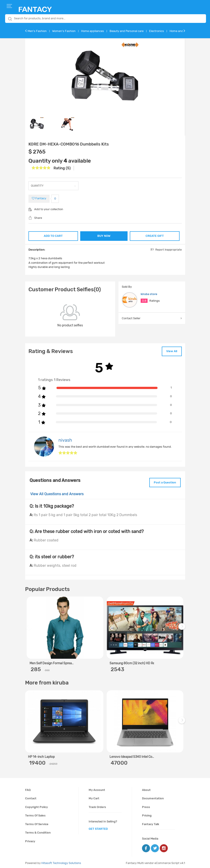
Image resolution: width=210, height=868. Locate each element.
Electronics (157, 31)
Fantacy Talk (151, 823)
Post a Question (164, 481)
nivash (65, 439)
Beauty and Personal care (127, 31)
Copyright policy (36, 805)
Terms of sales (35, 814)
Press (146, 805)
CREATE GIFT (155, 235)
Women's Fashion (64, 31)
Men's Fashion (37, 31)
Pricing (147, 814)
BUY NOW (104, 236)
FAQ (28, 788)
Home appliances (93, 31)
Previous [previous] (29, 627)
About (146, 788)
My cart (94, 797)
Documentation (153, 797)
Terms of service (37, 823)
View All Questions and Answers (57, 492)
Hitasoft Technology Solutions (61, 861)
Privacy (30, 840)
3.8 (144, 301)
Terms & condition (38, 831)
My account (97, 788)
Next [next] (182, 627)
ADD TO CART (53, 235)
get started (98, 827)
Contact (31, 797)
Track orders (97, 805)
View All (170, 351)
